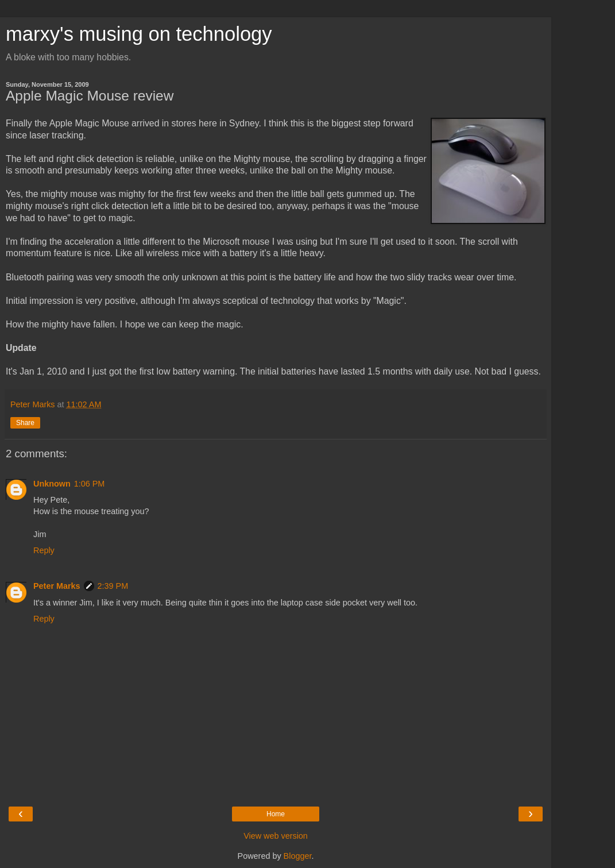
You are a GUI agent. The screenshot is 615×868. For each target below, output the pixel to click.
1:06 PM (90, 484)
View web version (276, 836)
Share (25, 423)
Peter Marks (57, 586)
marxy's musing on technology (139, 34)
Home (276, 814)
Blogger (298, 856)
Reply (44, 550)
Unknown (52, 484)
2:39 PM (113, 586)
